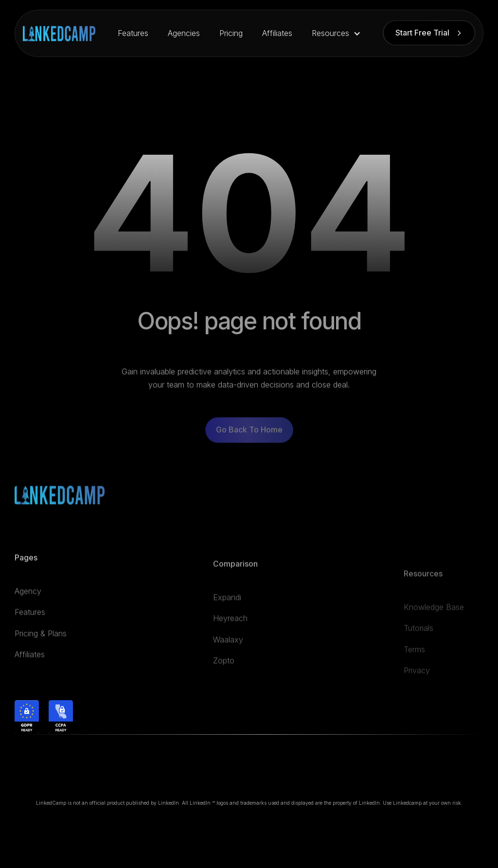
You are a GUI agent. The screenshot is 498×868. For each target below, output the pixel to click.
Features (133, 33)
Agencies (184, 33)
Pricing (231, 33)
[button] (336, 33)
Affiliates (277, 33)
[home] (59, 34)
